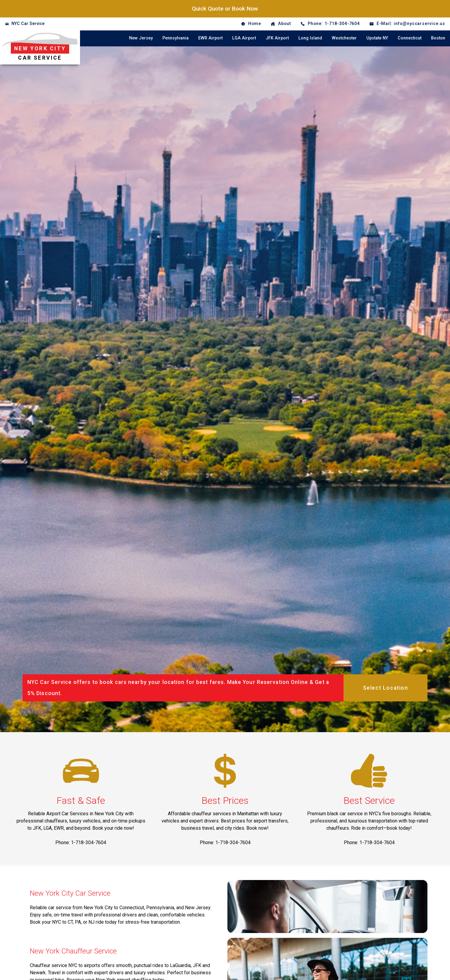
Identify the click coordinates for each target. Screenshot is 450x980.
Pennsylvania (176, 38)
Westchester (344, 38)
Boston (438, 38)
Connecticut (410, 38)
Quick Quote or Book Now (225, 9)
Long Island (310, 38)
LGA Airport (244, 38)
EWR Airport (210, 38)
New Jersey (141, 38)
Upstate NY (377, 38)
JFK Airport (277, 38)
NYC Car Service (28, 24)
